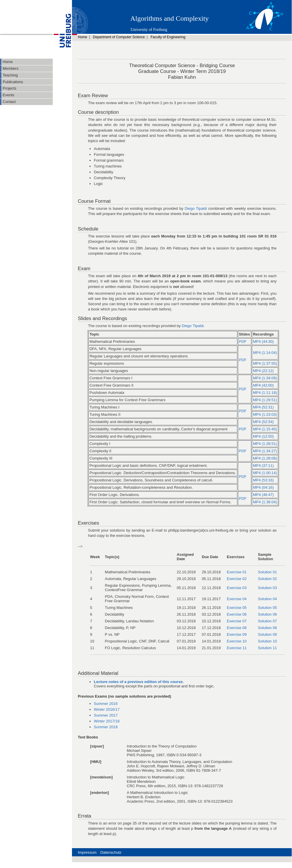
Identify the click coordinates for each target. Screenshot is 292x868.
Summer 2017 (106, 715)
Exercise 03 (237, 588)
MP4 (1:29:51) (265, 400)
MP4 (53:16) (263, 480)
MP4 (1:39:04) (265, 502)
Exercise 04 (237, 599)
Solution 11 (267, 648)
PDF (243, 342)
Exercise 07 (237, 621)
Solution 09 (267, 634)
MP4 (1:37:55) (265, 363)
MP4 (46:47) (263, 495)
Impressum (87, 852)
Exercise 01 (237, 572)
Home (82, 37)
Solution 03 (267, 588)
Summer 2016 (106, 704)
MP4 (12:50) (263, 436)
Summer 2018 (106, 727)
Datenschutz (111, 852)
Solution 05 (267, 608)
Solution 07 (267, 621)
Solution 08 (267, 628)
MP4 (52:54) (263, 422)
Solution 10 (267, 641)
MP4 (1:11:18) (265, 393)
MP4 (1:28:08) (265, 458)
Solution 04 (267, 599)
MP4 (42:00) (263, 385)
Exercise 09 (237, 634)
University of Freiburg (149, 30)
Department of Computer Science (119, 37)
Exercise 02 (237, 579)
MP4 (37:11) (263, 466)
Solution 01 (267, 572)
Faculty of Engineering (168, 37)
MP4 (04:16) (263, 487)
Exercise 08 (237, 628)
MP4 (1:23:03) (265, 414)
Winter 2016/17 (107, 709)
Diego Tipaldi (196, 208)
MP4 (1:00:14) (265, 473)
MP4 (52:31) (263, 407)
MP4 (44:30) (263, 342)
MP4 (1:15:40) (265, 429)
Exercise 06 (237, 614)
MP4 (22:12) (263, 371)
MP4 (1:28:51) (265, 444)
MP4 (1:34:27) (265, 451)
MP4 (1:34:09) (265, 378)
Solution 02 (267, 579)
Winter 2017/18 (107, 721)
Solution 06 (267, 614)
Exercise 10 (237, 641)
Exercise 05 (237, 608)
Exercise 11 (237, 648)
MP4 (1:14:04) (265, 353)
